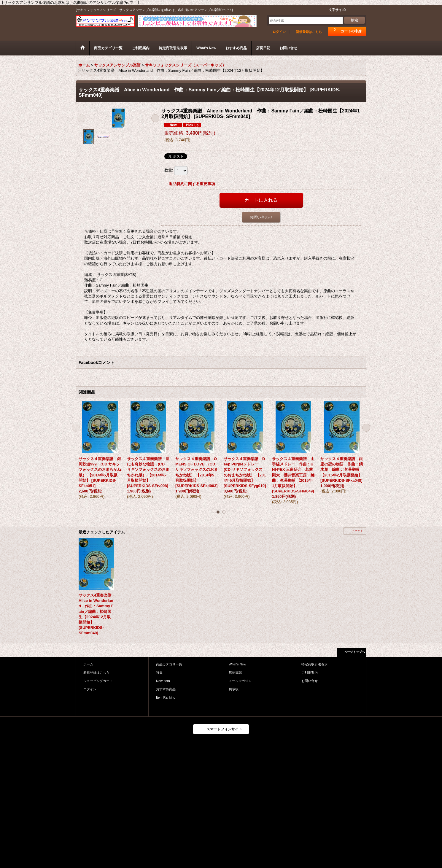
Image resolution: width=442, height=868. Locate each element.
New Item (163, 681)
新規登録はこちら (309, 32)
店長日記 (235, 673)
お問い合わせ (261, 217)
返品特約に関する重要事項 (192, 184)
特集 (159, 673)
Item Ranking (166, 697)
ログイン (279, 32)
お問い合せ (310, 681)
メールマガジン (240, 681)
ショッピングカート (98, 681)
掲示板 (234, 689)
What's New (237, 664)
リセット (357, 531)
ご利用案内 (310, 673)
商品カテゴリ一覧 (169, 664)
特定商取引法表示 (314, 664)
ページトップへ (354, 652)
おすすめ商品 (166, 689)
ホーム (88, 664)
